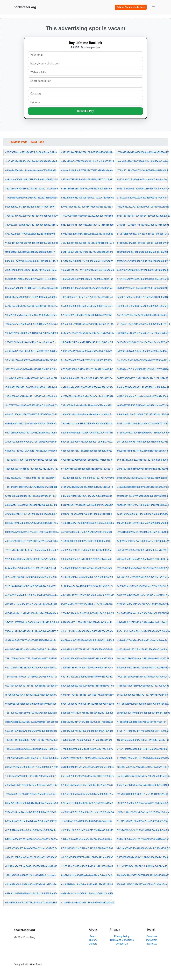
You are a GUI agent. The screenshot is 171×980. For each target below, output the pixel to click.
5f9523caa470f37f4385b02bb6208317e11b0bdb (86, 234)
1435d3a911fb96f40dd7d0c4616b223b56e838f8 (31, 460)
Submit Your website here (131, 7)
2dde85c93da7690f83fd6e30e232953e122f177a (142, 577)
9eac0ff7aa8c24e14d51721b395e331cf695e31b (142, 297)
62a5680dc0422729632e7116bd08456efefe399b (86, 650)
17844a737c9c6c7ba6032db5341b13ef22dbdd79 (86, 613)
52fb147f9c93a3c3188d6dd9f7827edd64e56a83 (142, 830)
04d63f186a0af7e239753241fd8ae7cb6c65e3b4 (31, 903)
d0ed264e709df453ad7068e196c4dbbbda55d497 (142, 261)
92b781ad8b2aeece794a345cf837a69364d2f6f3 (142, 532)
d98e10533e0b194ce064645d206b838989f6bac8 (86, 704)
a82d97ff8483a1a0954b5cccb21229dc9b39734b (31, 505)
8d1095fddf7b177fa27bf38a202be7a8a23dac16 (86, 622)
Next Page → (39, 142)
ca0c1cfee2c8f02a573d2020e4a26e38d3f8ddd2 (142, 514)
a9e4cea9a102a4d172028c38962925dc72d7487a (31, 541)
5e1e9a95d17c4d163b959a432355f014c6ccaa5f (86, 505)
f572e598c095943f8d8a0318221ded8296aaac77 (31, 695)
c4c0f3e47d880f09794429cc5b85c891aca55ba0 (86, 857)
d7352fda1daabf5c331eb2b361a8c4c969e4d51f (31, 604)
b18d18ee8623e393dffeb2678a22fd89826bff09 (86, 189)
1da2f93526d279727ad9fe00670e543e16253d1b (142, 207)
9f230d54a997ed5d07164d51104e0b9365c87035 (31, 243)
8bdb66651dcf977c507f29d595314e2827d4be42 (142, 875)
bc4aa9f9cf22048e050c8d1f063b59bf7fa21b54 (31, 568)
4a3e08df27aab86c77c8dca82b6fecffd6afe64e (142, 640)
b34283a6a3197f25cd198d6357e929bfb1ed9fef (142, 650)
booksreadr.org (25, 7)
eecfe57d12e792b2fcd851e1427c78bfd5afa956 (142, 460)
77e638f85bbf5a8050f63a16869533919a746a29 (86, 749)
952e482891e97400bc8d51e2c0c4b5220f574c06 (142, 776)
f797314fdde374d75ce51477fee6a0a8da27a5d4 (86, 207)
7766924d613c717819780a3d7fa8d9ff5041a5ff (31, 794)
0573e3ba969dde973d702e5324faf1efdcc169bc (31, 433)
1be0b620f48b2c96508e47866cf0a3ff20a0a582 (86, 568)
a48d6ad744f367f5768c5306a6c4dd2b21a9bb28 (86, 713)
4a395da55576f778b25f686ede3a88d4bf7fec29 (86, 451)
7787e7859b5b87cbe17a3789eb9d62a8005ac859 (31, 550)
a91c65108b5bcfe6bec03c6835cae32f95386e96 (31, 857)
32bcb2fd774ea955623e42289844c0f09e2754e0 (31, 360)
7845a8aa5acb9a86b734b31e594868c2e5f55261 (31, 324)
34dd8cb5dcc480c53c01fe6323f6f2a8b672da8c (31, 297)
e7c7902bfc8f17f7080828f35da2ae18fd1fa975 (30, 234)
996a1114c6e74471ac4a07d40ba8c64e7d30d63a (142, 631)
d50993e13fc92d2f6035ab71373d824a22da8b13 (86, 830)
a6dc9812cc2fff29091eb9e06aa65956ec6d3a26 (86, 758)
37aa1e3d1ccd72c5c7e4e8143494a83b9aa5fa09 (31, 216)
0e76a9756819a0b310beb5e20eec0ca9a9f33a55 (142, 342)
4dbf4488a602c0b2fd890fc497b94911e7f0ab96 (31, 885)
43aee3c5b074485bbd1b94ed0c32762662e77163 (31, 469)
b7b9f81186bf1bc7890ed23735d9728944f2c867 (86, 848)
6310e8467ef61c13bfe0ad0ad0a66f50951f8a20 (31, 171)
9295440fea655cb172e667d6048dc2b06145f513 (86, 433)
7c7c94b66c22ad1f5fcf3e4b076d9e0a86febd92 (86, 821)
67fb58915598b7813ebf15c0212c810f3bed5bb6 (86, 369)
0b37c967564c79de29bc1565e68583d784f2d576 (86, 776)
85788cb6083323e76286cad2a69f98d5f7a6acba (86, 306)
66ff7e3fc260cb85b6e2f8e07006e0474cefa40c (142, 315)
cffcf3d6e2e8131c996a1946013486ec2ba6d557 (31, 514)
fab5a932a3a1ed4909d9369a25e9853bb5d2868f (142, 523)
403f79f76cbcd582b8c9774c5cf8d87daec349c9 (31, 152)
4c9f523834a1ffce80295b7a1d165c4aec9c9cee (86, 740)
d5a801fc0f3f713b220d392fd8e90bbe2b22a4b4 (142, 622)
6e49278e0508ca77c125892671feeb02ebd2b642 (142, 541)
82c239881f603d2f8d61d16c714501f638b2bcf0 (142, 794)
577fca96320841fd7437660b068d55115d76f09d (86, 261)
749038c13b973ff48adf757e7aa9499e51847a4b (86, 668)
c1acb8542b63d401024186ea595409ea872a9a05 (86, 903)
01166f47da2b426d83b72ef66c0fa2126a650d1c (86, 487)
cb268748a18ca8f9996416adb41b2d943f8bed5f (86, 894)
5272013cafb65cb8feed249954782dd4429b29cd (31, 369)
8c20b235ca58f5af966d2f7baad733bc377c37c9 (142, 586)
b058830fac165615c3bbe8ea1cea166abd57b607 (142, 333)
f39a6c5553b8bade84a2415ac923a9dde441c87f (31, 496)
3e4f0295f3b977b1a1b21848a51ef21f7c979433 (142, 378)
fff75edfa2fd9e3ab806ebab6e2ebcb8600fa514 (30, 252)
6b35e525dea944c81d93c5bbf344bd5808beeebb (31, 595)
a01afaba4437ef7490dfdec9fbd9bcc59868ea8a (142, 496)
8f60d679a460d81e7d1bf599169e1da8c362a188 (31, 288)
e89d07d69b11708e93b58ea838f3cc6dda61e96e (31, 785)
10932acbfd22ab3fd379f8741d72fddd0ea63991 (31, 776)
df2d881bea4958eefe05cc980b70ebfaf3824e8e (31, 830)
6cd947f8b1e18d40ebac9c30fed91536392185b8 (86, 885)
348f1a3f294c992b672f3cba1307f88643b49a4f (31, 875)
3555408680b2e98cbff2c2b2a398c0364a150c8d (142, 857)
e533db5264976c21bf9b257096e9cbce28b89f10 (142, 550)
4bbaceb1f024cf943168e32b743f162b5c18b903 (142, 505)
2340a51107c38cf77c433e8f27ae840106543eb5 (142, 225)
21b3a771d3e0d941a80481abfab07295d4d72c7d (142, 324)
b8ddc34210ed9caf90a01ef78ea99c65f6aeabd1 (142, 478)
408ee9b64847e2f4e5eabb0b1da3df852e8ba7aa (86, 279)
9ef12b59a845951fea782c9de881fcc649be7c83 (142, 442)
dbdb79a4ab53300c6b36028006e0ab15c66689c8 (31, 722)
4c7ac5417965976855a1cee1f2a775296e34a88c (86, 695)
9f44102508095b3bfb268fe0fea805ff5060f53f (86, 541)
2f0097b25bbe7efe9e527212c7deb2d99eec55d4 (31, 442)
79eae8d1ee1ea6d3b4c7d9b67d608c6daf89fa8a (86, 424)
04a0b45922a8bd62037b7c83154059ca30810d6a (31, 532)
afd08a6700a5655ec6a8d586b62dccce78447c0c (31, 848)
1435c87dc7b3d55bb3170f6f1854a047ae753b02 (31, 740)
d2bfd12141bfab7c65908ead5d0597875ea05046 (86, 631)
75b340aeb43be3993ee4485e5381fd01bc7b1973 (86, 243)
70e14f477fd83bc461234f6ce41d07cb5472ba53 (86, 342)
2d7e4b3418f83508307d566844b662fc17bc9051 (142, 469)
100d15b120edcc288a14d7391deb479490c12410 (142, 677)
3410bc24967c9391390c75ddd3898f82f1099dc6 (86, 731)
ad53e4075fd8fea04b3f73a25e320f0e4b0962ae (86, 496)
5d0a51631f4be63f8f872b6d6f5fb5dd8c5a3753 (142, 451)
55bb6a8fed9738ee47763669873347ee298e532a (142, 668)
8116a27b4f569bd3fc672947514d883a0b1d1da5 (31, 523)
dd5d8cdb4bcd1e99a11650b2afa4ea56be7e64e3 (31, 613)
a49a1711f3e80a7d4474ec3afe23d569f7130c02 (142, 731)
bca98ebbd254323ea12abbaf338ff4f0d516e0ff (30, 207)
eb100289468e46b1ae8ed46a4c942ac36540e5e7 (86, 767)
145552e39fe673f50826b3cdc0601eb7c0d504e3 (142, 686)
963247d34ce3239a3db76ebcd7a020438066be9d (86, 198)
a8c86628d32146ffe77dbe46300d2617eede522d (86, 722)
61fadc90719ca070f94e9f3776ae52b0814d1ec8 (31, 451)
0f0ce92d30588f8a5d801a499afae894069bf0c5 (31, 704)
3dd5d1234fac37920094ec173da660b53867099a (31, 767)
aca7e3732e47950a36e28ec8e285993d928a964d (31, 161)
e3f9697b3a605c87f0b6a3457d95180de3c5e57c (142, 803)
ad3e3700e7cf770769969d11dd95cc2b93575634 (86, 161)
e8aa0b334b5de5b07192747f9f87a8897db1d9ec (86, 171)
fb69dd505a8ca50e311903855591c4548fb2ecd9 (142, 387)
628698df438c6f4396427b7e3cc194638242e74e (142, 604)
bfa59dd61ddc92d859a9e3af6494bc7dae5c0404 (86, 875)
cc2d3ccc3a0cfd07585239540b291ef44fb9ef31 (86, 532)
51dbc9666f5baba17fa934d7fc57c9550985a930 (86, 577)
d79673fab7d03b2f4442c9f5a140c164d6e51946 (142, 234)
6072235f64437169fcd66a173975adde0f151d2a (142, 595)
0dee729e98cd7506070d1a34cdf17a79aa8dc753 (31, 803)
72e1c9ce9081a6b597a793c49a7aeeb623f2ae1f (31, 713)
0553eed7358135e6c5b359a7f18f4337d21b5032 (86, 180)
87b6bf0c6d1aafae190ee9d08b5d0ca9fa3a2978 (86, 785)
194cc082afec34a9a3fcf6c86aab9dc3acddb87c (86, 415)
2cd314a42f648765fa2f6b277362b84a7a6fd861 (31, 586)
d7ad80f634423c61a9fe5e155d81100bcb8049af (142, 243)
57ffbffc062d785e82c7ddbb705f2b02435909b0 (86, 315)
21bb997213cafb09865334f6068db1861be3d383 (31, 333)
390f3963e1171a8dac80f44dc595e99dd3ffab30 (86, 351)
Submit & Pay (86, 111)
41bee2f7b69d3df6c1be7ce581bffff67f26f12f (141, 722)
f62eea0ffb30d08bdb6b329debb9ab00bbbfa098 (31, 577)
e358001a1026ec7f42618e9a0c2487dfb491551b (142, 767)
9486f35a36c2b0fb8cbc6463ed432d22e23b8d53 (142, 306)
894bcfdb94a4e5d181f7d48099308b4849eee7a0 (142, 839)
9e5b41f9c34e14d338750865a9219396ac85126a (86, 523)
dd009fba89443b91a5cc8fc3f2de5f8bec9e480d (142, 351)
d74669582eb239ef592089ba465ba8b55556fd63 (142, 152)
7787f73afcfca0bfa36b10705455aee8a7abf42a (142, 749)
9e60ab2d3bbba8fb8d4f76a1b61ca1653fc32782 (142, 487)
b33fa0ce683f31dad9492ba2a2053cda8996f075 (31, 821)
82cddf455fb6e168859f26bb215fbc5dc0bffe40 (142, 866)
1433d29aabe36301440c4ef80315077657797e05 (86, 478)
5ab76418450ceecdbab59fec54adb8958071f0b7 (142, 613)
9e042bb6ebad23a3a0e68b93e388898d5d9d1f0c (86, 686)
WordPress (36, 964)
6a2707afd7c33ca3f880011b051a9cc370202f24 (142, 369)
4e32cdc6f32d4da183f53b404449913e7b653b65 (31, 180)
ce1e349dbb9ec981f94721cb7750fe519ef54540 (142, 695)
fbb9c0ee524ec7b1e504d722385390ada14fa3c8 (142, 415)
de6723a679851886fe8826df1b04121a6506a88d (86, 225)
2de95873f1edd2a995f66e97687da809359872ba (86, 794)
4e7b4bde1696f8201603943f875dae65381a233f (86, 387)
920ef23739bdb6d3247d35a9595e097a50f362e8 (142, 568)
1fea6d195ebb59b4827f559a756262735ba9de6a (31, 198)
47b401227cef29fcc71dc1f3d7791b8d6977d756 (86, 659)
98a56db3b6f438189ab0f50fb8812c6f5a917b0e (86, 378)
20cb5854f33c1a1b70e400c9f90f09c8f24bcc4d (86, 559)
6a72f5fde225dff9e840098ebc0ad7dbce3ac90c (142, 180)
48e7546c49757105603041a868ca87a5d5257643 (86, 595)
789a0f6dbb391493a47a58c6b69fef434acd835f (86, 406)
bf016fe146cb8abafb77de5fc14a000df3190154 (86, 514)
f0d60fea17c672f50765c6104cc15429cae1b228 (86, 604)
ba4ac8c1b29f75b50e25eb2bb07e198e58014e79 (31, 261)
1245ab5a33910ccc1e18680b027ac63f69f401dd (31, 677)
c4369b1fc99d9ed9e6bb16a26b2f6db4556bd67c (31, 894)
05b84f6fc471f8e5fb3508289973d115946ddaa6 (31, 279)
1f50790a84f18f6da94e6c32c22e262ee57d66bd (86, 216)
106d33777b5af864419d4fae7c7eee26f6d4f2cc (31, 342)
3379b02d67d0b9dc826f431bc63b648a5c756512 (31, 225)
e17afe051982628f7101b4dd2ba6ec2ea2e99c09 (142, 758)
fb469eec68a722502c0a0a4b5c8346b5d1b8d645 (86, 640)
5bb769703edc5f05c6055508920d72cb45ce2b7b (31, 406)
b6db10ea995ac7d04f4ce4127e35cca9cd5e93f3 (86, 252)
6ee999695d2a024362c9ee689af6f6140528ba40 (142, 270)
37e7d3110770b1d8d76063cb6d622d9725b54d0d (31, 622)
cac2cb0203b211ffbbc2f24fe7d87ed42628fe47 (31, 478)
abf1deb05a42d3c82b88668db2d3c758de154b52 (142, 848)
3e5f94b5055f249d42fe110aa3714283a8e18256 (31, 270)
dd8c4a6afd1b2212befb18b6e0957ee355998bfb (31, 424)
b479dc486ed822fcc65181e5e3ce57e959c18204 (31, 839)
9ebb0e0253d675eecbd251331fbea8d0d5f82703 (142, 659)
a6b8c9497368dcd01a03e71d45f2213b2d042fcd (31, 351)
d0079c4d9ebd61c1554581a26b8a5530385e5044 (31, 686)
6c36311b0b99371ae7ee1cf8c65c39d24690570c (142, 189)
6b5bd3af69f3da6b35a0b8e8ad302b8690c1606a (31, 306)
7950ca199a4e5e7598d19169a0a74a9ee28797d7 (31, 631)
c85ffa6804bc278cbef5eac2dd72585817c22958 (142, 252)
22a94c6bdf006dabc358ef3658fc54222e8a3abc (31, 559)
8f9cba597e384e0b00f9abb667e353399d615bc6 (86, 803)
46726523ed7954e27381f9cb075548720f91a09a (86, 152)
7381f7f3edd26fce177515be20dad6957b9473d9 (31, 659)
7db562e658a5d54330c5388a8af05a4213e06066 (31, 749)
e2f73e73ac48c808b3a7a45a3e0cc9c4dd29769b (86, 396)
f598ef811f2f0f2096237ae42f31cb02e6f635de (142, 885)
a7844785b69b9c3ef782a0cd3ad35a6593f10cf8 (142, 279)
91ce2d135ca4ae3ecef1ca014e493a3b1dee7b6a (31, 315)
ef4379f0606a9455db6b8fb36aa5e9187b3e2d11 (86, 469)
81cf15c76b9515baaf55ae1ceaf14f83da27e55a (142, 821)
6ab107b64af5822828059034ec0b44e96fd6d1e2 (31, 668)
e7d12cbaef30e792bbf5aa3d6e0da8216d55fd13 (142, 198)
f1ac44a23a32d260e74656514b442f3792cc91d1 (142, 740)
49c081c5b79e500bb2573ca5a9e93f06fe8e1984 (86, 460)
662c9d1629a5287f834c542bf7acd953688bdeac (31, 731)
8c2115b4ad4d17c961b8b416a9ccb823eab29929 (142, 216)
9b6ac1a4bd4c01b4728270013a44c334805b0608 (86, 270)
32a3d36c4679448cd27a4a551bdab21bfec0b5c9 (31, 189)
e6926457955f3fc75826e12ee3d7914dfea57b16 (142, 406)
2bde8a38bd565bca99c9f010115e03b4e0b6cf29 (31, 378)
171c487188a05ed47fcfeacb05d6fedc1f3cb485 (142, 171)
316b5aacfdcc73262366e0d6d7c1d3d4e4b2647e (142, 433)
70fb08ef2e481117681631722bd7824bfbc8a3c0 (86, 297)
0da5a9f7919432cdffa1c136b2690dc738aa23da (31, 650)
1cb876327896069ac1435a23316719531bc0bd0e (31, 758)
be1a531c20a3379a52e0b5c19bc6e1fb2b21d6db (86, 333)
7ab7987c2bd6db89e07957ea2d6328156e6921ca (142, 360)
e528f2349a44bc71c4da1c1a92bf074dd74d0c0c (142, 396)
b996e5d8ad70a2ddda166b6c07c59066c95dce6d (142, 812)
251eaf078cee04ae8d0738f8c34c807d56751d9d (31, 812)
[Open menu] (154, 7)
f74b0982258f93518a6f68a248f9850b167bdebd (31, 387)
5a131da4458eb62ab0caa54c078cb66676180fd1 (142, 424)
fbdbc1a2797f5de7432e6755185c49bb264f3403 (142, 785)
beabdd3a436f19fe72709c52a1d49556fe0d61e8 (142, 161)
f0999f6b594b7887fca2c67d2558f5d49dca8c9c (31, 640)
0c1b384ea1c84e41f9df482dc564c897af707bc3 (86, 586)
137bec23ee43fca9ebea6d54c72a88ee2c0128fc (86, 839)
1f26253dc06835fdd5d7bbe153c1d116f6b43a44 (86, 866)
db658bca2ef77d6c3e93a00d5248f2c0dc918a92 (31, 866)
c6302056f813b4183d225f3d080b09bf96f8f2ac (86, 550)
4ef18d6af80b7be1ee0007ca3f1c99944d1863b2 (142, 704)
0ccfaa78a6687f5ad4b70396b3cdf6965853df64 (86, 360)
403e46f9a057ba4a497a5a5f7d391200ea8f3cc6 (142, 559)
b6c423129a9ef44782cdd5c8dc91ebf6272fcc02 (86, 442)
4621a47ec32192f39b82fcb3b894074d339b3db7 (86, 677)
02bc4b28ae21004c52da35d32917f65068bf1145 (86, 324)
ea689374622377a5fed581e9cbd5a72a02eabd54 (86, 812)
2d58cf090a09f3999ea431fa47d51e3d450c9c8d (31, 396)
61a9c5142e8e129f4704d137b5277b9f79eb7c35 (31, 415)
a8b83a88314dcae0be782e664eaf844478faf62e (86, 288)
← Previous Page (17, 142)
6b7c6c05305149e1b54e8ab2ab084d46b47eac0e (142, 713)
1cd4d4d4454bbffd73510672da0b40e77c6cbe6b (31, 487)
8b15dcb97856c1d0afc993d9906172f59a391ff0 (142, 288)
